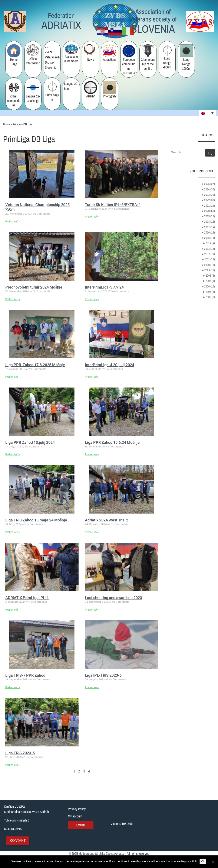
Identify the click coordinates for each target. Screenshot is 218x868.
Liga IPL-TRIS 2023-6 (103, 675)
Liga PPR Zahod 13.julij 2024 (30, 442)
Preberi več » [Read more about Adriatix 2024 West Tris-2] (92, 532)
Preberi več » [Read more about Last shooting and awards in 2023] (92, 610)
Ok (203, 861)
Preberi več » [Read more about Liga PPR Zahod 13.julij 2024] (13, 454)
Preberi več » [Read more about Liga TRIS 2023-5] (13, 765)
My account (75, 816)
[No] (213, 862)
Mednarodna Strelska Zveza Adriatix (101, 853)
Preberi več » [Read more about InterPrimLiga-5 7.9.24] (92, 299)
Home (6, 124)
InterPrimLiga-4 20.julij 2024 (110, 365)
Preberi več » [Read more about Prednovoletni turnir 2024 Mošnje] (13, 299)
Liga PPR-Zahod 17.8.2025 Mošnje (35, 365)
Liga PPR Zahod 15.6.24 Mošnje (112, 442)
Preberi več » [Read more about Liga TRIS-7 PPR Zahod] (13, 687)
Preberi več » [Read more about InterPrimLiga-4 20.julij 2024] (92, 377)
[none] (207, 113)
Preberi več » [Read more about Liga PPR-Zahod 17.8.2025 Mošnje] (13, 377)
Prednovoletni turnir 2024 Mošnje (34, 287)
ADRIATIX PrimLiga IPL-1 (27, 598)
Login (81, 825)
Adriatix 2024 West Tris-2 (107, 520)
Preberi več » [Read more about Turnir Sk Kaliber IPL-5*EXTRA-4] (92, 217)
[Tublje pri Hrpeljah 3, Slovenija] (189, 825)
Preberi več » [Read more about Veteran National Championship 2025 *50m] (13, 222)
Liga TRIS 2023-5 (20, 753)
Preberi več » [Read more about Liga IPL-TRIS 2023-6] (92, 687)
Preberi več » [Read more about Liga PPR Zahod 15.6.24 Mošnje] (92, 454)
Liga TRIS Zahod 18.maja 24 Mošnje (36, 520)
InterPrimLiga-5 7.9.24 (104, 287)
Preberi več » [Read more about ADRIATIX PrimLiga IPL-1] (13, 610)
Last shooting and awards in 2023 (113, 598)
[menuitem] (207, 113)
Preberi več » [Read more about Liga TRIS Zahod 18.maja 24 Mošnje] (13, 532)
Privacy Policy (77, 809)
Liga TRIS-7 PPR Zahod (25, 675)
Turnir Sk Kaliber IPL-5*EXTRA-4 (113, 205)
